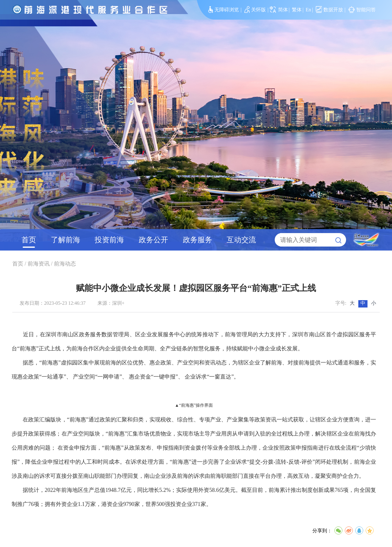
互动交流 (241, 240)
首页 (29, 240)
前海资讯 (39, 264)
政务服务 (198, 240)
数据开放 (329, 10)
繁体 (297, 10)
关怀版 (255, 10)
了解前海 (66, 240)
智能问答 (362, 10)
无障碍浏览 (224, 10)
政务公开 (153, 240)
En (308, 10)
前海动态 (65, 264)
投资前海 (109, 240)
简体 (283, 10)
